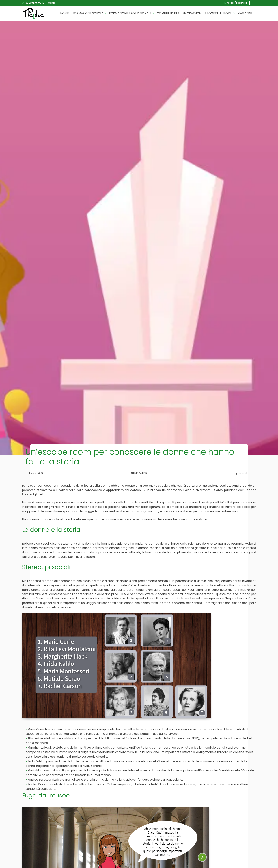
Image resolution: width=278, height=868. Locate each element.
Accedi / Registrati (236, 3)
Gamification (139, 473)
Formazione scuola (88, 13)
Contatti (53, 3)
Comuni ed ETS (168, 13)
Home (65, 13)
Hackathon (192, 13)
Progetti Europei (218, 13)
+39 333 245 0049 (33, 3)
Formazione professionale (130, 13)
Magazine (245, 13)
